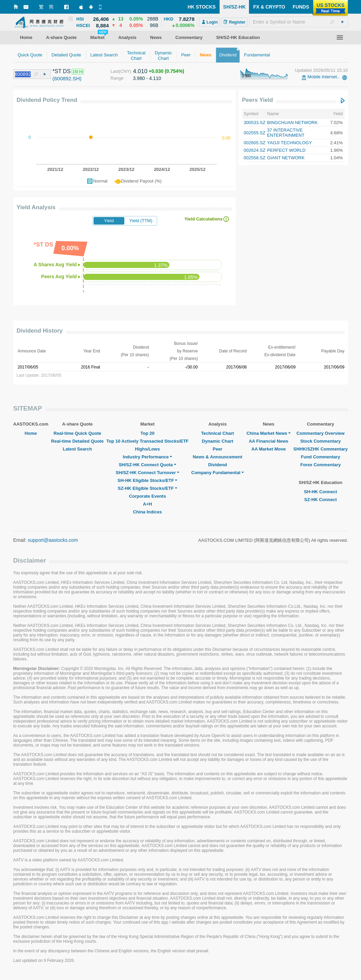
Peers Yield (258, 100)
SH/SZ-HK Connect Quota (148, 465)
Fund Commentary (321, 457)
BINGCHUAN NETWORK (292, 123)
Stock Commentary (320, 441)
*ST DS (62, 71)
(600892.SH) (67, 78)
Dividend (217, 465)
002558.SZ (255, 158)
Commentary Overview (321, 433)
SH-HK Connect (321, 492)
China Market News (269, 433)
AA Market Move (269, 449)
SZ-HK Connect (321, 500)
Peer (218, 449)
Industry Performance (148, 457)
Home (31, 433)
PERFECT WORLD (286, 150)
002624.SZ (255, 150)
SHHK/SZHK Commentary (321, 449)
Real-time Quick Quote (77, 433)
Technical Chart (218, 433)
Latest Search (77, 449)
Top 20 (147, 433)
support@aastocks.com (53, 540)
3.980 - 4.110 (147, 78)
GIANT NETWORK (286, 158)
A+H (148, 504)
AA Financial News (268, 441)
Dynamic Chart (218, 441)
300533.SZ (255, 123)
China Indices (147, 512)
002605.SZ (255, 143)
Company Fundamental (218, 473)
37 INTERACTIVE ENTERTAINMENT (286, 133)
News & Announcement (218, 457)
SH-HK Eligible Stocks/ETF (147, 480)
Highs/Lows (147, 449)
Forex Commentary (320, 465)
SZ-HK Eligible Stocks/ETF (148, 488)
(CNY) (125, 71)
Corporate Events (148, 496)
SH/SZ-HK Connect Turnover (148, 473)
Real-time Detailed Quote (78, 441)
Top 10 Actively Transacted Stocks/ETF (147, 441)
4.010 (140, 71)
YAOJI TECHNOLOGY (289, 143)
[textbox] (299, 22)
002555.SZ (255, 133)
